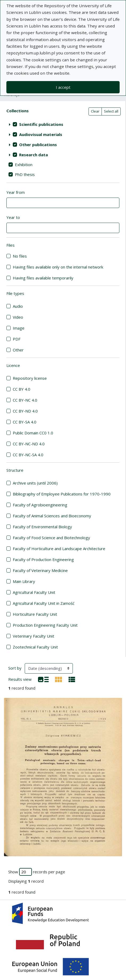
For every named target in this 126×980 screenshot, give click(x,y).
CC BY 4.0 (22, 389)
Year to (13, 217)
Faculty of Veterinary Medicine (40, 570)
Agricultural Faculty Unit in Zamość (44, 603)
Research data (33, 155)
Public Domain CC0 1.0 (33, 433)
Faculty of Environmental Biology (42, 527)
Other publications (38, 145)
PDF (17, 339)
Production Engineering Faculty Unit (45, 625)
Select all (111, 111)
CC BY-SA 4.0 (25, 422)
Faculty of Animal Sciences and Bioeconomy (52, 516)
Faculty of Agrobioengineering (40, 505)
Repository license (30, 378)
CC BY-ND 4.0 (25, 411)
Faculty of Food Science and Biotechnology (51, 538)
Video (18, 317)
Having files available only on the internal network (58, 267)
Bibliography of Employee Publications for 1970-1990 (62, 494)
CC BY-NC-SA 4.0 (28, 455)
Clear (95, 111)
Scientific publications (41, 124)
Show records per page (37, 872)
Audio (18, 306)
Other (18, 350)
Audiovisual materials (41, 134)
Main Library (24, 581)
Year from (16, 192)
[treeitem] (63, 124)
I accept (63, 87)
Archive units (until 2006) (35, 483)
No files (20, 256)
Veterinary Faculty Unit (33, 636)
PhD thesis (25, 174)
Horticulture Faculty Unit (35, 614)
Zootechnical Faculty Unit (35, 647)
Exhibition (24, 165)
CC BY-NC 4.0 (25, 400)
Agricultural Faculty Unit (34, 592)
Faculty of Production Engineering (43, 559)
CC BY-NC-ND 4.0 (29, 444)
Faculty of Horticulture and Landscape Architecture (59, 549)
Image (19, 328)
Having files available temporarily (43, 278)
